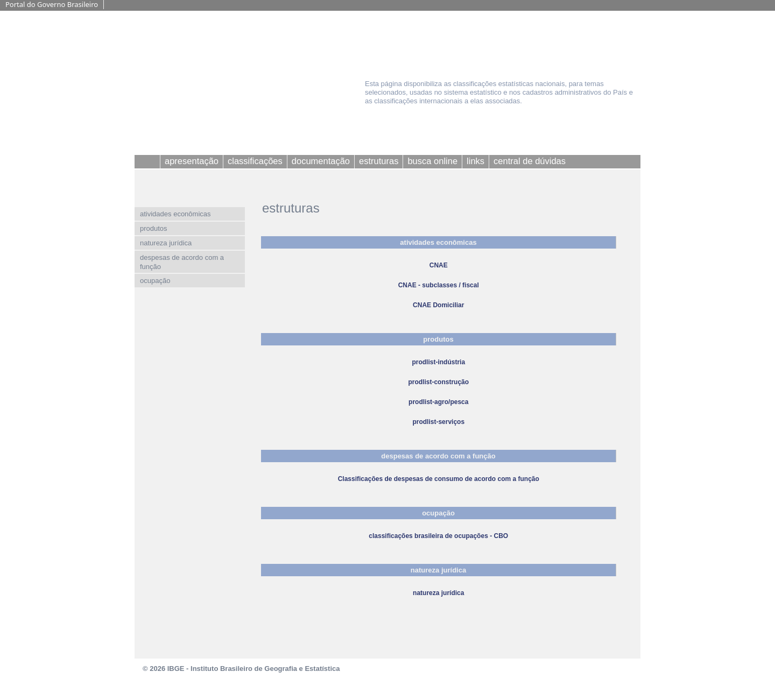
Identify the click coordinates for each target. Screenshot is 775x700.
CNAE (439, 265)
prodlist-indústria (438, 362)
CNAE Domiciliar (438, 305)
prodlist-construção (438, 382)
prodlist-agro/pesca (438, 402)
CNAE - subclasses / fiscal (439, 285)
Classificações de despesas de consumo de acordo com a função (439, 479)
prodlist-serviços (438, 422)
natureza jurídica (438, 593)
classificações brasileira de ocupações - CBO (438, 536)
